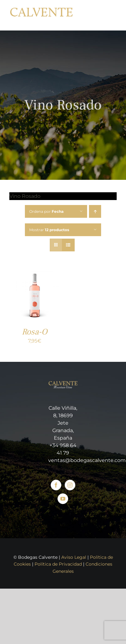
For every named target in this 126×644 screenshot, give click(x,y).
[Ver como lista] (68, 245)
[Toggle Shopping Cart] (97, 15)
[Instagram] (70, 485)
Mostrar (49, 230)
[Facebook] (56, 485)
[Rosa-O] (35, 274)
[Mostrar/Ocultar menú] (112, 15)
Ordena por (46, 211)
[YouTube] (63, 499)
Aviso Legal (74, 557)
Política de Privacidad (58, 564)
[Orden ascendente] (95, 211)
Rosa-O (35, 332)
